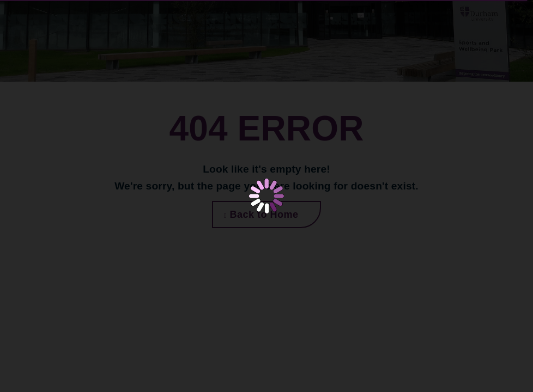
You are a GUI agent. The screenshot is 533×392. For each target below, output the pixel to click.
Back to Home (261, 215)
